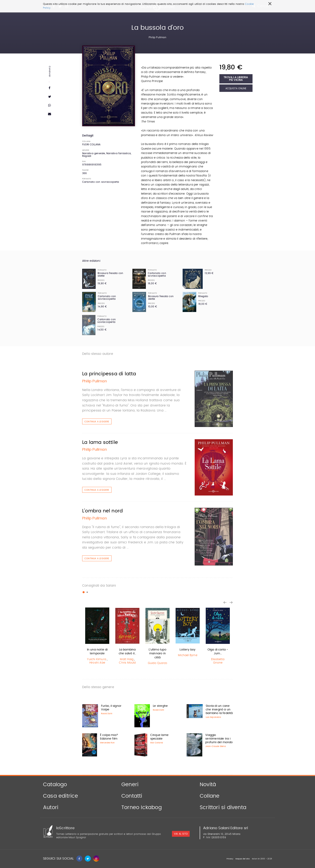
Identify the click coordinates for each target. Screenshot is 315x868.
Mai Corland (157, 743)
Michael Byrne (188, 655)
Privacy (230, 859)
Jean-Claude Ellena (216, 746)
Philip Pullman (157, 37)
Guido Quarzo (157, 663)
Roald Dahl (107, 714)
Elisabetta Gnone (218, 661)
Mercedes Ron (107, 743)
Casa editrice (61, 796)
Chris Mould (127, 663)
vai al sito (181, 834)
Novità (208, 785)
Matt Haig (127, 659)
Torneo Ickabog (142, 807)
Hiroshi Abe (97, 663)
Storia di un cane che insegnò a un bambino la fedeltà (219, 710)
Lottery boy (188, 650)
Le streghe (160, 706)
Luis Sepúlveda (213, 717)
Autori (51, 807)
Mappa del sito (243, 859)
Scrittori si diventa (223, 807)
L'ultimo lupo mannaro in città (157, 654)
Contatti (132, 796)
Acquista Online (236, 88)
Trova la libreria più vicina (236, 79)
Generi (130, 785)
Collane (210, 796)
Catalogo (55, 785)
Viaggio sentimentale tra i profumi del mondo (219, 739)
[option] (97, 637)
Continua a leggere (97, 422)
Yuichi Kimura (97, 659)
